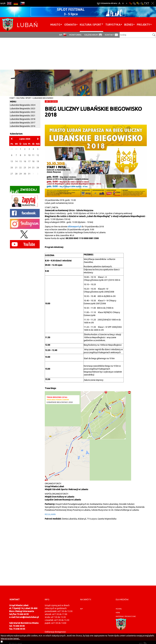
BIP (61, 35)
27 (12, 174)
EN (9, 3)
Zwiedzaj (23, 191)
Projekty (143, 25)
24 (29, 168)
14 (16, 161)
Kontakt (109, 35)
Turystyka (113, 25)
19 (38, 161)
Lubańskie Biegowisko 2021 (23, 116)
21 (16, 168)
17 (29, 161)
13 (12, 161)
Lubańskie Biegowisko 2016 (23, 126)
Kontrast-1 (138, 3)
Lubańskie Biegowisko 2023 (23, 109)
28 (16, 174)
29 (20, 174)
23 (25, 168)
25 (33, 168)
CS (22, 3)
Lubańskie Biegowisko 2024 (23, 105)
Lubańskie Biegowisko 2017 (23, 123)
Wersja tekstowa (147, 3)
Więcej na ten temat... (10, 639)
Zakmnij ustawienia (153, 3)
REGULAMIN (50, 514)
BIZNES (129, 25)
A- (127, 3)
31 (29, 174)
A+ (119, 3)
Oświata (70, 25)
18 (33, 161)
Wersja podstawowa (130, 3)
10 (29, 155)
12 (38, 155)
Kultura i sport (91, 25)
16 (25, 161)
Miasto (55, 25)
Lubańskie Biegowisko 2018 (23, 119)
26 (38, 168)
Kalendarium (91, 35)
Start (12, 98)
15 (20, 161)
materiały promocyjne (126, 616)
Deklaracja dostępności (55, 632)
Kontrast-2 (142, 3)
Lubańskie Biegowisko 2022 (23, 112)
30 (25, 174)
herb (118, 613)
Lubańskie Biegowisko (43, 98)
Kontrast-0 (134, 3)
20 (12, 168)
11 (33, 155)
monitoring (75, 35)
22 (20, 168)
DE (16, 3)
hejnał (119, 609)
